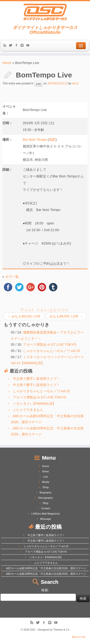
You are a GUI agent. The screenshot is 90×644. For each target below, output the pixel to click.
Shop (46, 487)
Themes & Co (61, 630)
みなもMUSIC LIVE (24, 316)
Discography (45, 498)
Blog (46, 503)
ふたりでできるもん (28, 410)
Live (39, 84)
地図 (52, 140)
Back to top (79, 637)
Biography (46, 492)
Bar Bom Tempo (35, 140)
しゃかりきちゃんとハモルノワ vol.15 (51, 351)
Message (46, 519)
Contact (46, 508)
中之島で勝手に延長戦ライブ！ (36, 379)
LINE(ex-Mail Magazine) (46, 514)
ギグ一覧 (12, 277)
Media (46, 482)
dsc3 (75, 84)
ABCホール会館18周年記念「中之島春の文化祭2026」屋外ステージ (46, 568)
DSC (33, 630)
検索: (45, 590)
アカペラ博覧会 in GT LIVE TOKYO (50, 345)
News (46, 471)
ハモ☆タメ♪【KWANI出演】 (34, 404)
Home (7, 63)
